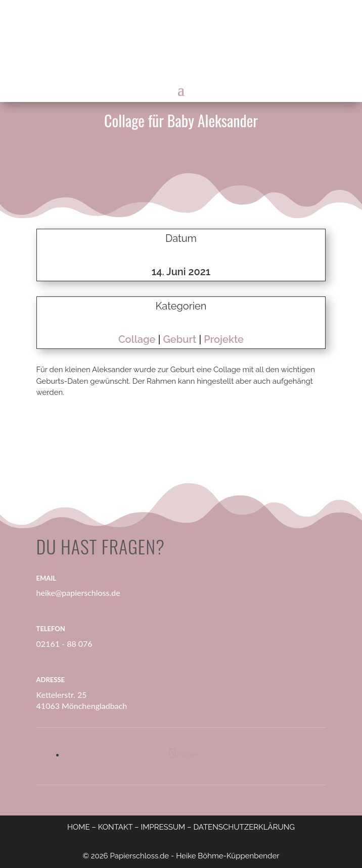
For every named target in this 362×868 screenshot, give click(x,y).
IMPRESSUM (163, 827)
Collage (137, 339)
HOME (79, 827)
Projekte (224, 339)
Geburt (179, 339)
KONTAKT (116, 827)
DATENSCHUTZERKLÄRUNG (244, 827)
